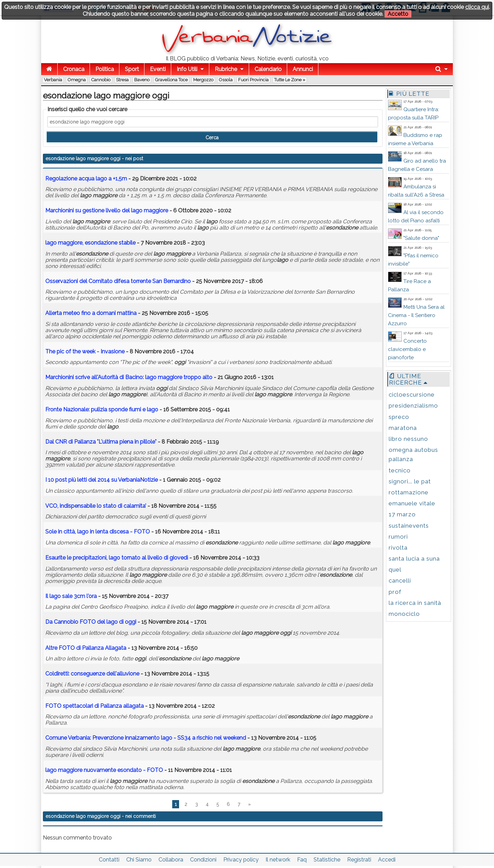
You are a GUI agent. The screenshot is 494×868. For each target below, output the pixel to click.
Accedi (387, 860)
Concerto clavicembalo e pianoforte (407, 349)
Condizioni (203, 860)
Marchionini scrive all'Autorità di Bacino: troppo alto (129, 377)
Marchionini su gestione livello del (107, 210)
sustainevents (409, 526)
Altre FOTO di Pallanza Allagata (86, 648)
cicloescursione (412, 395)
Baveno (142, 80)
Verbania (53, 80)
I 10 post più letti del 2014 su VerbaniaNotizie (102, 480)
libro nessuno (408, 439)
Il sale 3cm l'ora (71, 596)
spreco (399, 417)
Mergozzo (203, 80)
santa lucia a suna (414, 559)
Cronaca (74, 69)
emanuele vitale (412, 503)
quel (395, 570)
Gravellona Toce (171, 80)
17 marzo (402, 514)
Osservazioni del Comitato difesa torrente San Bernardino (118, 281)
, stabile (90, 243)
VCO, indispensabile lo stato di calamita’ (96, 506)
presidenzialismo (413, 406)
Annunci (303, 69)
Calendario (268, 69)
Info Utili (187, 69)
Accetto (398, 14)
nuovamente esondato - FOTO (104, 770)
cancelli (400, 580)
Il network (278, 860)
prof (395, 592)
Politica (105, 69)
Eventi (158, 69)
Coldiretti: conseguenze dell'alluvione (92, 674)
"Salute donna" (421, 238)
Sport (132, 69)
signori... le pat (410, 481)
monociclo (404, 614)
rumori (398, 537)
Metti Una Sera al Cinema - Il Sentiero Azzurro (416, 315)
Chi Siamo (139, 860)
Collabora (171, 860)
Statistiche (327, 860)
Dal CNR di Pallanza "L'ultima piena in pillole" (101, 442)
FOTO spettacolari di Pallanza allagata (95, 706)
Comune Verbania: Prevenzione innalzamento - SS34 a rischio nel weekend (146, 738)
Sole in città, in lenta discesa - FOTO (98, 532)
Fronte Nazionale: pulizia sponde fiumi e (102, 409)
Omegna (77, 80)
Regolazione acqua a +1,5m (86, 179)
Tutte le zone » (290, 80)
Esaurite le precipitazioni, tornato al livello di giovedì (117, 558)
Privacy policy (241, 860)
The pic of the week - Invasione (85, 351)
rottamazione (409, 492)
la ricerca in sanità (415, 603)
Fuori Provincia (253, 80)
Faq (302, 860)
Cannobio (101, 80)
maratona (403, 428)
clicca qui (477, 7)
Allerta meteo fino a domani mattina (91, 313)
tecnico (400, 470)
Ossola (226, 80)
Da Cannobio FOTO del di (91, 622)
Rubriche (226, 69)
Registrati (359, 860)
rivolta (398, 548)
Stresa (122, 80)
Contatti (109, 860)
